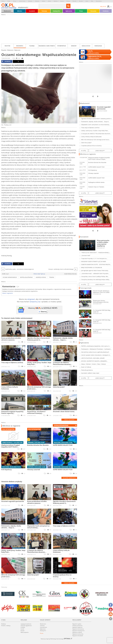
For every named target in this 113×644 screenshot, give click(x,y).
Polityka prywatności (77, 626)
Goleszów (37, 1)
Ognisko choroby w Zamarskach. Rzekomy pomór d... (97, 119)
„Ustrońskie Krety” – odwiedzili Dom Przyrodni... (95, 273)
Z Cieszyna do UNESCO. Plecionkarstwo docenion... (96, 134)
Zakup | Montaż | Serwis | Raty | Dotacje (93, 364)
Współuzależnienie (26, 277)
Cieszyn (15, 1)
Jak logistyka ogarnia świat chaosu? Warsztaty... (95, 270)
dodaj (61, 425)
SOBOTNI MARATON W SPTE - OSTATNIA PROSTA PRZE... (96, 264)
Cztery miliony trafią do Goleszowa (91, 137)
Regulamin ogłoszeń (77, 627)
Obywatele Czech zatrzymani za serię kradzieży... (96, 125)
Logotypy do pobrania (26, 624)
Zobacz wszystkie (69, 420)
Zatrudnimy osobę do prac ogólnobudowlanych (95, 352)
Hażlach (44, 1)
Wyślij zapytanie (25, 632)
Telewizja (44, 11)
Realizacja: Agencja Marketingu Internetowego (56, 639)
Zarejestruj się (35, 302)
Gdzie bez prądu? (86, 143)
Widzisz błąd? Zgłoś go (39, 274)
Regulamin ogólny (77, 624)
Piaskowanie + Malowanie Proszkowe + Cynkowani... (96, 349)
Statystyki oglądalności (26, 626)
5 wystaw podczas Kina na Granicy (91, 146)
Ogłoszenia (69, 11)
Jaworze (62, 1)
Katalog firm (56, 11)
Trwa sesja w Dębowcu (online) (90, 128)
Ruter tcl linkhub (86, 367)
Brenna (3, 1)
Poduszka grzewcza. (87, 370)
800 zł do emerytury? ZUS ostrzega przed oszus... (96, 140)
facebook (6, 61)
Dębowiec (30, 1)
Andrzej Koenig (41, 277)
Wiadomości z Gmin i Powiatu (47, 46)
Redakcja (4, 624)
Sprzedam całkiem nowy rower (90, 373)
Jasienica (56, 1)
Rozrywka (93, 11)
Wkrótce (20, 11)
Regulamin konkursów (78, 634)
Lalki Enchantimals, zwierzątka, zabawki (93, 358)
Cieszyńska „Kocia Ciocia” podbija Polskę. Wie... (95, 276)
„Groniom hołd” (86, 255)
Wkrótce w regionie (11, 426)
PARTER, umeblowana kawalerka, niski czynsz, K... (96, 346)
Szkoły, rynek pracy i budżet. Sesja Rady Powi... (95, 131)
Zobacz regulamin (8, 293)
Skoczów (74, 1)
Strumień (81, 1)
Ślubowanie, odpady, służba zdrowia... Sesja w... (95, 122)
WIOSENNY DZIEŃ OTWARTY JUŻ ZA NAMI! (94, 261)
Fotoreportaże (62, 46)
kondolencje (98, 46)
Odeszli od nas (86, 46)
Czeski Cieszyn (22, 1)
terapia (52, 277)
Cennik (22, 629)
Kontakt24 (32, 11)
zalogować (31, 299)
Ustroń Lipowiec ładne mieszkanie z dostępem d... (96, 355)
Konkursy (106, 11)
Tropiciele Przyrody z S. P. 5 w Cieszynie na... (94, 258)
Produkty (23, 627)
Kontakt (23, 631)
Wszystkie (7, 46)
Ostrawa (68, 1)
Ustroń (87, 1)
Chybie (9, 1)
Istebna (49, 1)
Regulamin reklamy (77, 632)
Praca (81, 11)
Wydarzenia (17, 50)
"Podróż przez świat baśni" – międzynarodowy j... (96, 252)
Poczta (42, 633)
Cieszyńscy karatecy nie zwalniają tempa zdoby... (96, 279)
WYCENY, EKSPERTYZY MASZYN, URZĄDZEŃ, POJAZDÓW (94, 361)
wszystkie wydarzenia (69, 478)
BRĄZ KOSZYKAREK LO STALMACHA (92, 267)
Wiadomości (7, 11)
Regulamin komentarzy (78, 629)
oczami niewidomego (10, 277)
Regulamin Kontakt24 (78, 636)
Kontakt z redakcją (6, 626)
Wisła (92, 1)
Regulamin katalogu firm (78, 631)
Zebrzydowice (99, 1)
